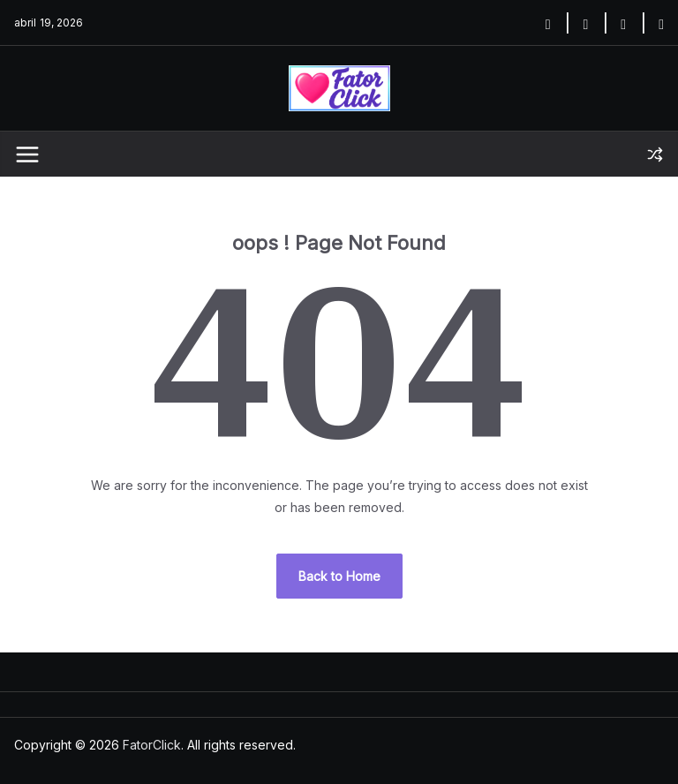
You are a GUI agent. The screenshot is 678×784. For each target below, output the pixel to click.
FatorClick (152, 745)
